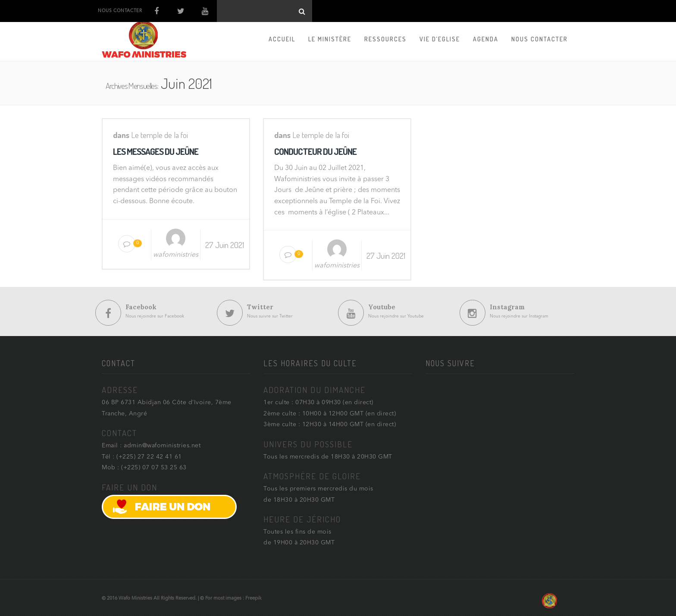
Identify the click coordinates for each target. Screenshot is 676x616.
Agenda (486, 39)
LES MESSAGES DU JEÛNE (156, 151)
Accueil (282, 39)
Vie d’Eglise (440, 39)
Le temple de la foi (160, 135)
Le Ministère (330, 39)
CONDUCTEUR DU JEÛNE (315, 151)
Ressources (385, 39)
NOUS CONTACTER (120, 11)
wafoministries (176, 255)
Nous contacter (540, 39)
